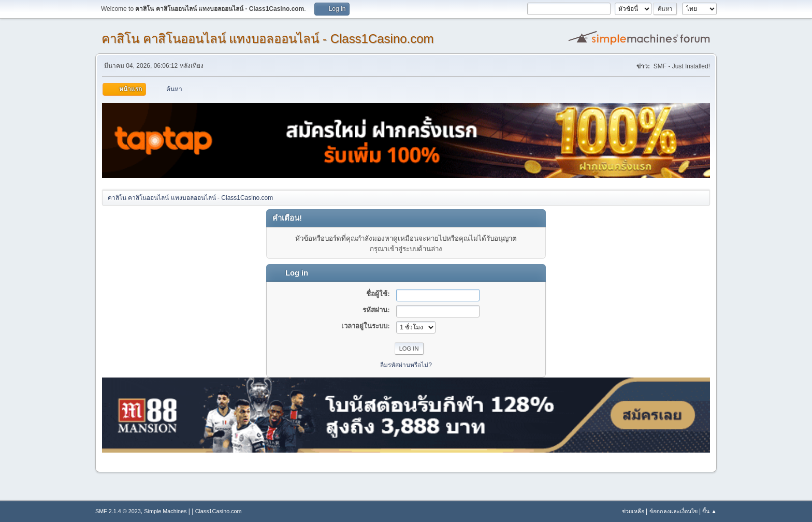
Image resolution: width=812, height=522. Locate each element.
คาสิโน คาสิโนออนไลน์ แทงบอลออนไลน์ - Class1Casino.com (268, 39)
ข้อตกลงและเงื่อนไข (673, 511)
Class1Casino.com (219, 511)
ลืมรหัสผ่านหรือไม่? (406, 365)
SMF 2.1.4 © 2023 (118, 511)
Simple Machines (165, 511)
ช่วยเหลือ (633, 511)
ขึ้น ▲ (709, 511)
